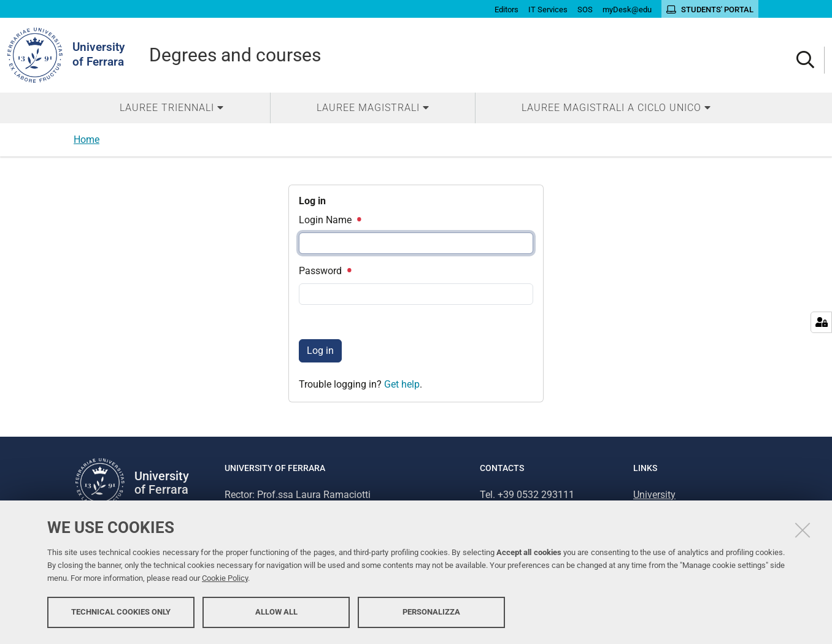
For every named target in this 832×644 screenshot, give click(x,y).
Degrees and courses (235, 55)
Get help (402, 384)
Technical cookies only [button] (121, 612)
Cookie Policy (225, 578)
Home (87, 140)
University (654, 495)
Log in (320, 351)
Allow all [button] (276, 612)
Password (325, 271)
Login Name (329, 220)
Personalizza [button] (431, 612)
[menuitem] (172, 108)
